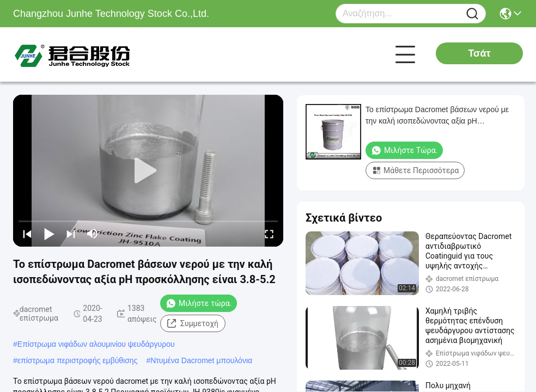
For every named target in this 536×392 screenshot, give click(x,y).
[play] (148, 171)
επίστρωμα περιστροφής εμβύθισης (78, 360)
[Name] (472, 14)
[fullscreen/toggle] (269, 234)
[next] (71, 234)
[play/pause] (49, 234)
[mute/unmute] (93, 234)
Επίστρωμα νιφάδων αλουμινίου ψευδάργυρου (96, 344)
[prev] (27, 234)
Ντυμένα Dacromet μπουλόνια (201, 360)
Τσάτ (479, 53)
